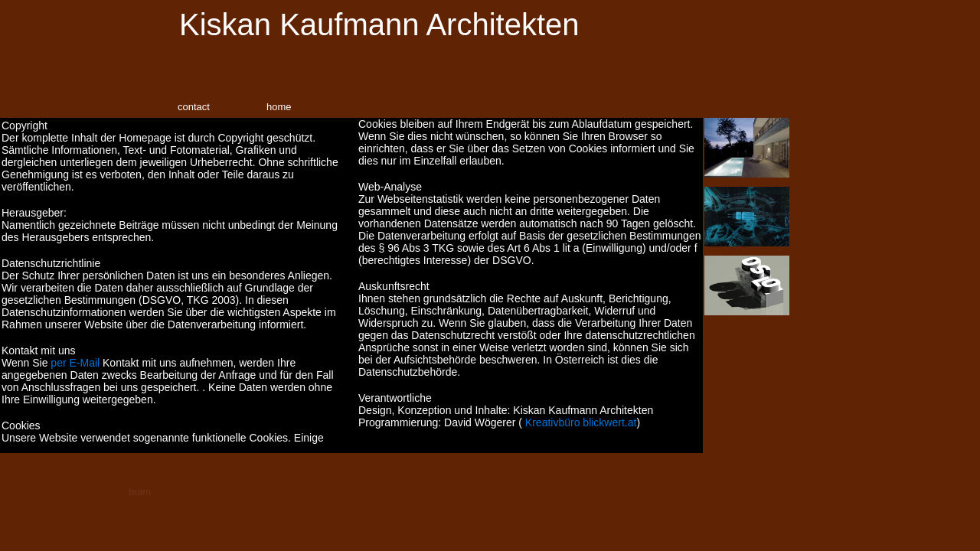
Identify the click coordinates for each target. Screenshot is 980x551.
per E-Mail (75, 363)
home (279, 107)
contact (194, 107)
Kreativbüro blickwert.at (581, 422)
